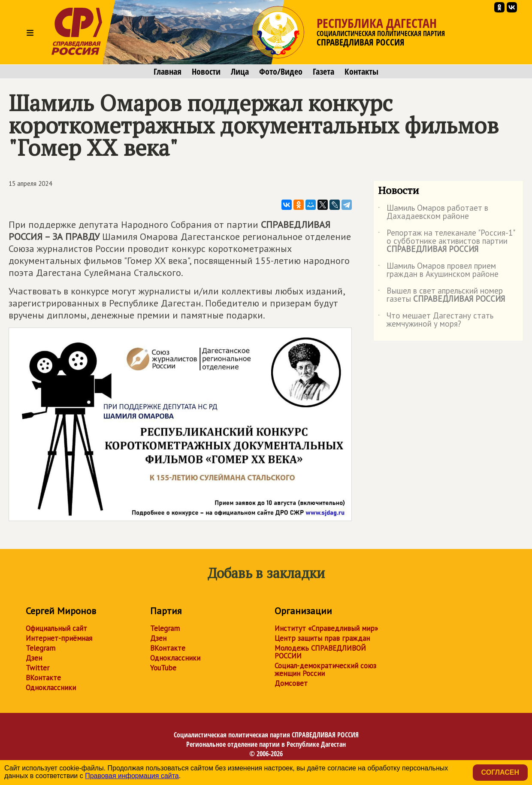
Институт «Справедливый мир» (326, 628)
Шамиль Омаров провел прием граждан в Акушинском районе (438, 270)
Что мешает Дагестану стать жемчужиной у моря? (436, 320)
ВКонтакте (43, 678)
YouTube (163, 668)
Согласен (500, 772)
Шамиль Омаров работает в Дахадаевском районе (433, 212)
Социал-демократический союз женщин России (325, 670)
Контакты (361, 72)
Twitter (38, 668)
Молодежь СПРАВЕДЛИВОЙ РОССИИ (320, 652)
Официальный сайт (56, 628)
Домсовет (291, 683)
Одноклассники (51, 688)
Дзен (34, 658)
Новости (206, 72)
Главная (168, 72)
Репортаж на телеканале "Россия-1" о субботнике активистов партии (446, 241)
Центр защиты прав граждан (322, 638)
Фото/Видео (281, 72)
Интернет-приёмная (59, 638)
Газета (323, 72)
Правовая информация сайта (132, 776)
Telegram (41, 648)
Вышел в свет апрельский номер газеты (441, 295)
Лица (240, 72)
